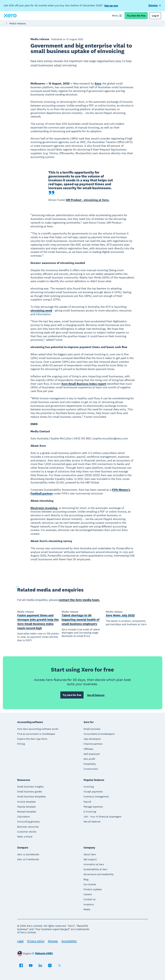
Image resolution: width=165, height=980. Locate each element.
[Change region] (42, 954)
